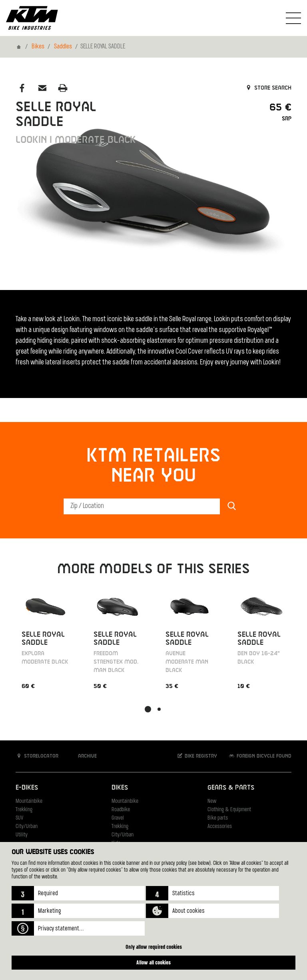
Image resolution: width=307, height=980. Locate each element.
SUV (19, 818)
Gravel (118, 818)
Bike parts (218, 818)
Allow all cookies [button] (153, 962)
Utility (22, 835)
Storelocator (37, 756)
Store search (268, 88)
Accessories (220, 827)
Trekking (24, 810)
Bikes (38, 47)
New (212, 801)
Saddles (63, 47)
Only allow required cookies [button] (154, 947)
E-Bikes (27, 788)
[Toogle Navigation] (293, 18)
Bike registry (197, 756)
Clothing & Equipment (229, 810)
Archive (83, 756)
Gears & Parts (231, 788)
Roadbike (121, 810)
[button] (78, 893)
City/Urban (27, 827)
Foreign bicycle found (260, 756)
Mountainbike (29, 801)
